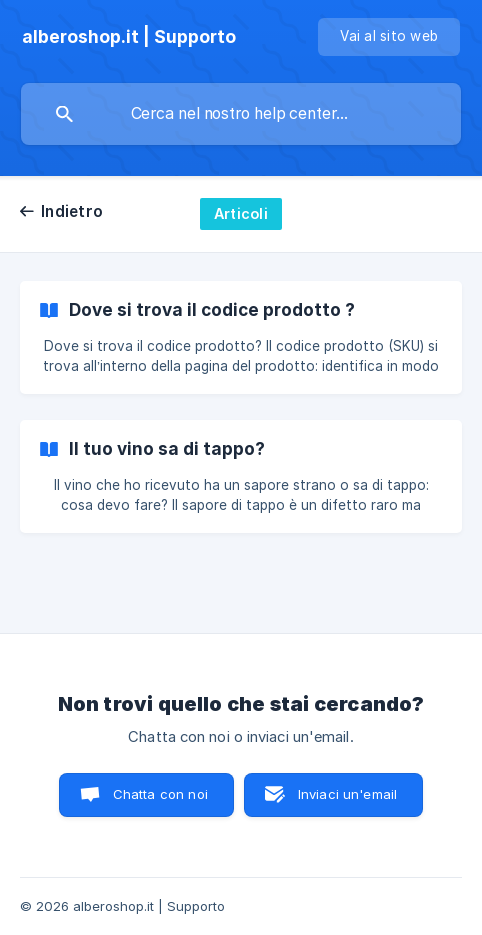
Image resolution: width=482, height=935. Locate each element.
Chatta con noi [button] (160, 794)
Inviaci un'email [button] (347, 794)
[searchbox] (241, 114)
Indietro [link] (72, 211)
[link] (241, 337)
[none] (129, 37)
